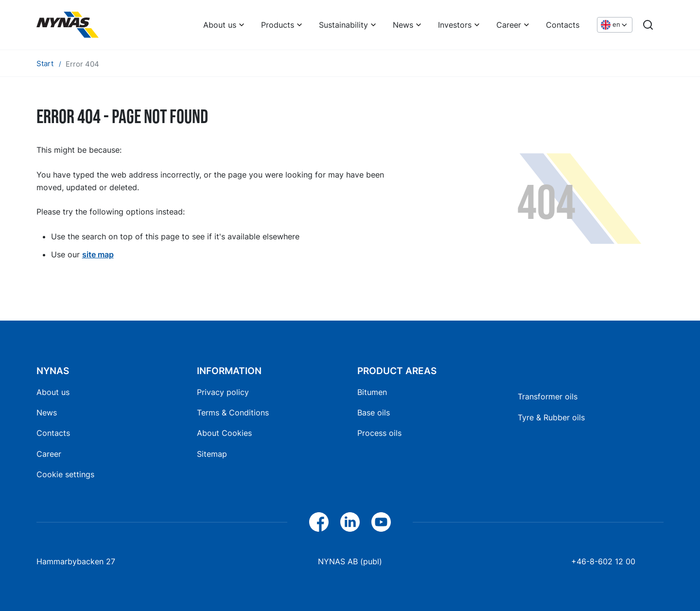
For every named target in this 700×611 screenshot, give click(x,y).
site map (98, 254)
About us (220, 25)
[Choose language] (615, 25)
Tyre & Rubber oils (551, 417)
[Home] (68, 25)
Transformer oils (548, 396)
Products (278, 25)
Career (509, 25)
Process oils (379, 433)
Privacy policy (223, 392)
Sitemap (212, 454)
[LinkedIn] (350, 522)
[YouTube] (381, 522)
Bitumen (372, 392)
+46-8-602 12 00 (603, 561)
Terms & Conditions (233, 413)
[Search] (648, 25)
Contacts (563, 25)
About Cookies (224, 433)
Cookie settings (65, 474)
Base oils (374, 413)
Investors (455, 25)
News (403, 25)
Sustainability (343, 25)
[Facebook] (319, 522)
